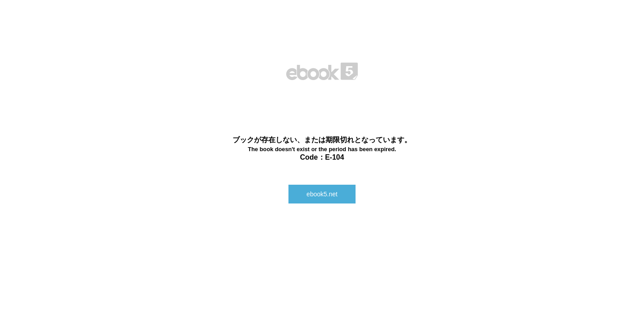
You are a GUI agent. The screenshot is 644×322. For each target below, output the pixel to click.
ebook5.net (322, 194)
